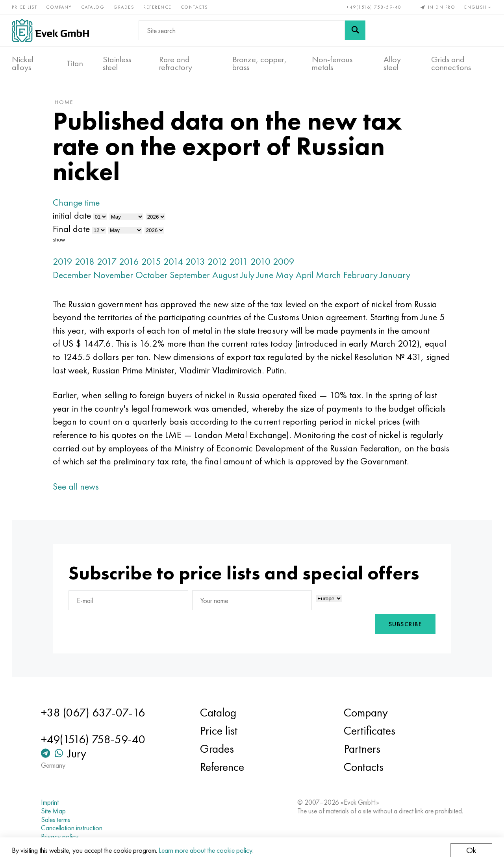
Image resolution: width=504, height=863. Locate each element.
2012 (217, 261)
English (478, 7)
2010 (260, 261)
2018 (85, 261)
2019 (63, 261)
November (113, 275)
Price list (24, 7)
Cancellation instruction (72, 828)
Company (59, 7)
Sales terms (56, 820)
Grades (124, 7)
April (305, 275)
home (64, 102)
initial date (72, 215)
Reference (157, 7)
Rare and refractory (176, 63)
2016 (129, 261)
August (225, 275)
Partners (362, 749)
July (247, 275)
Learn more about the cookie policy (206, 850)
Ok (471, 850)
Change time (76, 202)
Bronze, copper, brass (259, 63)
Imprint (50, 802)
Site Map (53, 811)
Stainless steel (117, 63)
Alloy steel (392, 63)
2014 (173, 261)
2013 (195, 261)
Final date (71, 229)
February (360, 275)
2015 (151, 261)
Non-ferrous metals (332, 63)
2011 (239, 261)
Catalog (93, 7)
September (190, 275)
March (328, 275)
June (265, 275)
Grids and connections (451, 63)
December (72, 275)
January (395, 275)
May (284, 275)
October (151, 275)
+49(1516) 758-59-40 (374, 7)
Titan (75, 63)
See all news (76, 486)
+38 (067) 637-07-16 (93, 713)
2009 (284, 261)
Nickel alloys (23, 63)
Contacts (195, 7)
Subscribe (406, 624)
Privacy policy (60, 837)
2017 (107, 261)
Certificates (370, 731)
